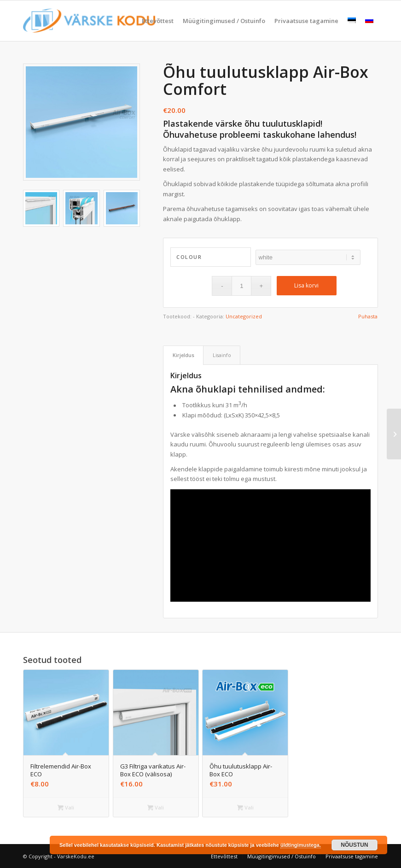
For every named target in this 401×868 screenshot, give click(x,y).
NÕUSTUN (354, 845)
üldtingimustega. (301, 845)
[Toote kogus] (241, 286)
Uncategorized (244, 316)
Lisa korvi (306, 285)
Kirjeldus (183, 355)
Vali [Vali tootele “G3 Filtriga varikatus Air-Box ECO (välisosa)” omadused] (156, 807)
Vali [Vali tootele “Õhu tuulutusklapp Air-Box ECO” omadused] (245, 807)
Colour (189, 257)
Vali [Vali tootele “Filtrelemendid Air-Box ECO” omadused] (66, 807)
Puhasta (368, 316)
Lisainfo (222, 355)
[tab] (183, 355)
